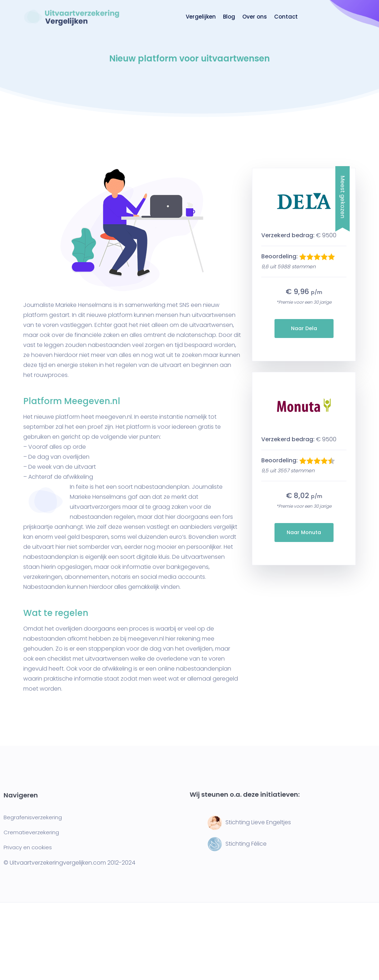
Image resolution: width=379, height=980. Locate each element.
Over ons (255, 17)
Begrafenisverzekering (33, 817)
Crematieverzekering (31, 832)
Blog (229, 17)
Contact (286, 17)
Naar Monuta (304, 532)
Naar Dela (304, 328)
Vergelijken (201, 17)
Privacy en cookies (28, 847)
